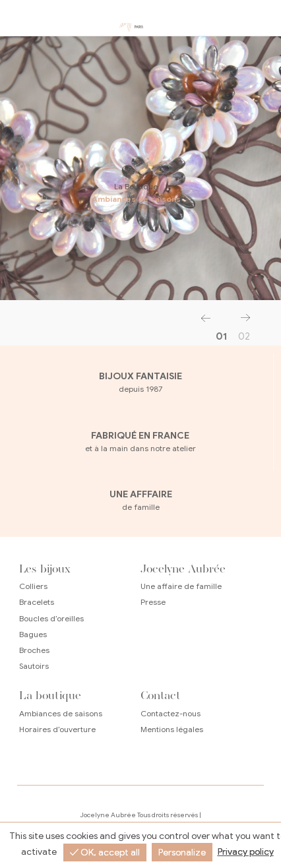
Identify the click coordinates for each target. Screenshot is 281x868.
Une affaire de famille (181, 586)
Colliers (33, 586)
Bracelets (37, 602)
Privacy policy (246, 852)
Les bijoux (45, 569)
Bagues (33, 634)
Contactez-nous (171, 713)
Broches (34, 650)
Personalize (182, 852)
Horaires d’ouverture (57, 729)
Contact (161, 695)
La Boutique (133, 186)
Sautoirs (34, 666)
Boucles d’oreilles (51, 618)
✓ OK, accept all (105, 852)
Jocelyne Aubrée (183, 569)
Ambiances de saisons (133, 199)
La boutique (50, 695)
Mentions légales (172, 729)
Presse (153, 602)
